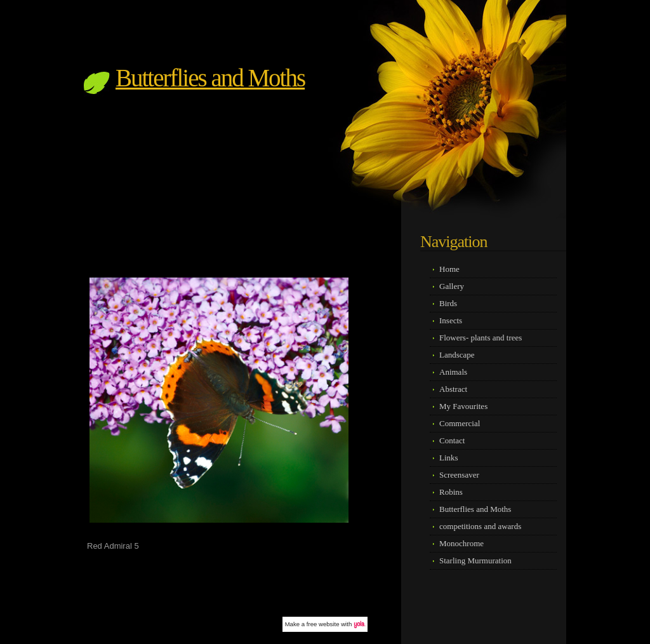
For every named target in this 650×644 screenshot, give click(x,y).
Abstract (453, 389)
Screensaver (459, 475)
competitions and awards (480, 526)
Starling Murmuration (475, 560)
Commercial (460, 423)
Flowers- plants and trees (481, 338)
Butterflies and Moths (210, 78)
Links (449, 458)
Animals (453, 372)
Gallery (452, 286)
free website (323, 624)
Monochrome (461, 543)
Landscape (457, 355)
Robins (451, 492)
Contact (452, 440)
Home (449, 269)
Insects (451, 320)
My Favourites (463, 406)
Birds (448, 303)
